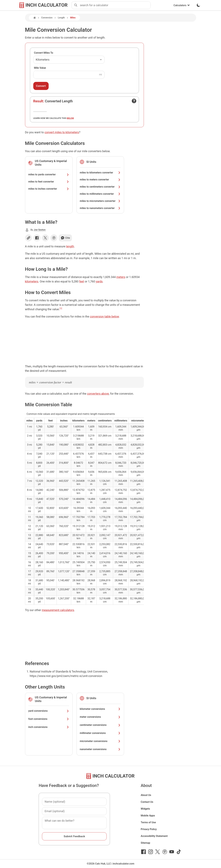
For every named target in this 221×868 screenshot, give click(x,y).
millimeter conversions (100, 733)
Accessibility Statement (154, 836)
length (70, 246)
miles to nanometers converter (100, 208)
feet (82, 281)
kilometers (32, 281)
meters (121, 277)
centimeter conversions (100, 725)
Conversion (47, 18)
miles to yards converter (49, 174)
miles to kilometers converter (100, 173)
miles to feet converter (49, 182)
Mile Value (40, 68)
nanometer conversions (100, 749)
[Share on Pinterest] (54, 238)
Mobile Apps (148, 816)
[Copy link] (29, 238)
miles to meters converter (100, 180)
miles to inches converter (49, 189)
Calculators (182, 5)
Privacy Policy (149, 829)
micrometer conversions (100, 741)
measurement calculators (58, 610)
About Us (146, 795)
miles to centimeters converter (100, 187)
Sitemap (145, 843)
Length (61, 18)
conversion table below (104, 316)
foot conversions (49, 719)
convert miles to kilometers (62, 132)
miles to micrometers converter (100, 201)
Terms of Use (148, 822)
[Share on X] (45, 238)
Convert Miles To (44, 53)
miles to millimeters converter (100, 194)
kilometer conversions (100, 709)
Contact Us (147, 802)
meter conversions (100, 717)
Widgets (145, 809)
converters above (98, 394)
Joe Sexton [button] (40, 230)
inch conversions (49, 727)
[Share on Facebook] (37, 238)
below (70, 118)
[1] (61, 308)
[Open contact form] (134, 101)
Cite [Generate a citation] (65, 238)
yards (99, 281)
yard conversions (49, 711)
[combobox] (115, 5)
